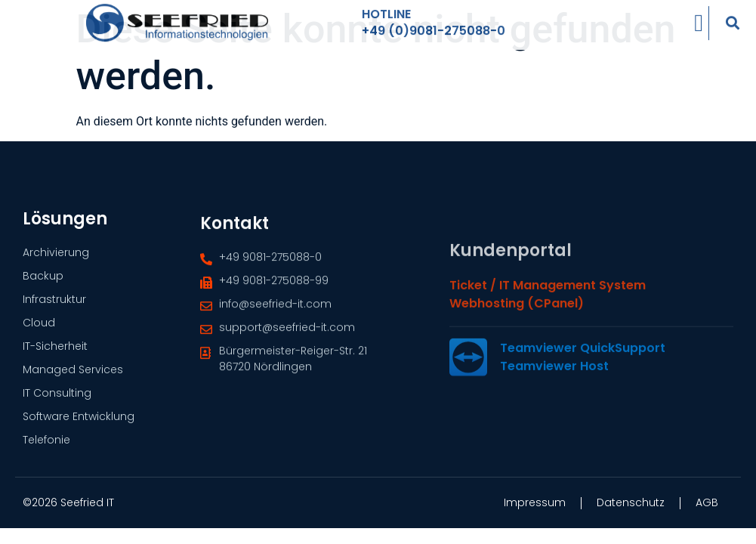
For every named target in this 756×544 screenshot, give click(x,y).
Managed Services (73, 374)
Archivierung (56, 257)
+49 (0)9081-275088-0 (434, 24)
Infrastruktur (54, 304)
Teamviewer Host (554, 430)
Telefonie (46, 444)
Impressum (535, 502)
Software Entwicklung (79, 421)
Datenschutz (631, 502)
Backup (43, 280)
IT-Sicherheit (55, 351)
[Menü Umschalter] (699, 16)
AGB (707, 502)
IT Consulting (57, 397)
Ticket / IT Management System (548, 349)
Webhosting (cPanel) (517, 367)
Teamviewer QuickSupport (583, 411)
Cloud (39, 327)
